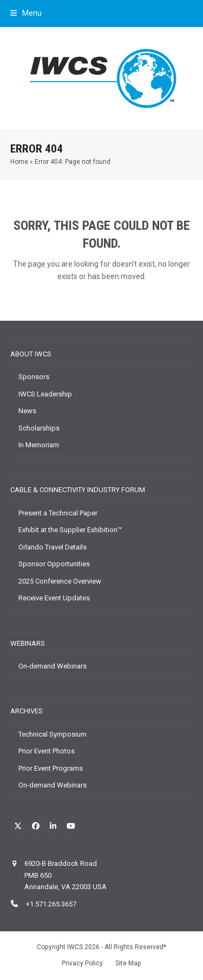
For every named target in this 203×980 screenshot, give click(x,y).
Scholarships (39, 428)
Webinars (28, 643)
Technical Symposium (53, 734)
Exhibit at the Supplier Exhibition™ (70, 530)
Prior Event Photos (47, 751)
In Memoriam (39, 445)
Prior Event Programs (51, 768)
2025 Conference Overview (60, 581)
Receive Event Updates (54, 598)
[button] (26, 13)
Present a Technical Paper (58, 513)
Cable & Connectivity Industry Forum (78, 490)
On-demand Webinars (53, 666)
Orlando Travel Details (53, 547)
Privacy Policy (82, 963)
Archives (27, 711)
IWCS (75, 947)
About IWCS (31, 354)
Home (19, 162)
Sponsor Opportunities (54, 564)
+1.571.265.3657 (50, 904)
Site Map (128, 963)
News (27, 411)
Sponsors (34, 377)
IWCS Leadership (45, 394)
